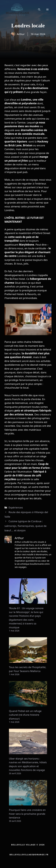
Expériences (16, 507)
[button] (39, 9)
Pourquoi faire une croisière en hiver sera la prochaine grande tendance (27, 814)
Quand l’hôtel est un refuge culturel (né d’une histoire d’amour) (25, 715)
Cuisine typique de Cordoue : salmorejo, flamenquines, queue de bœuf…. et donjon (26, 526)
